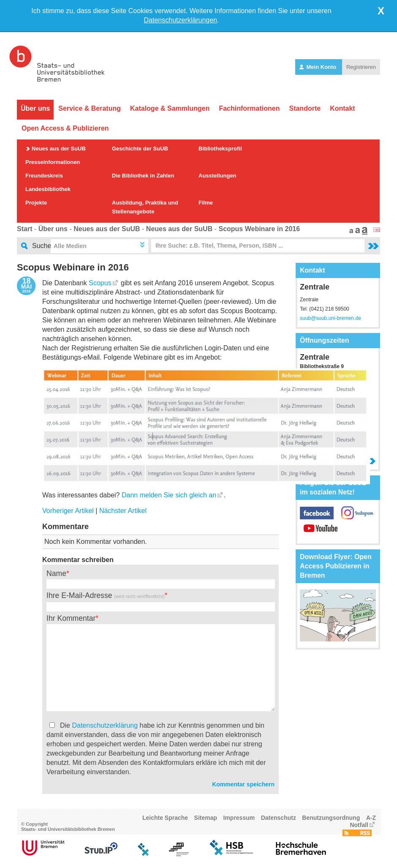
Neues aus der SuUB (59, 149)
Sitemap (206, 818)
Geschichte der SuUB (140, 149)
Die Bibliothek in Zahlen (143, 176)
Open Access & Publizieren (65, 128)
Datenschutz (279, 818)
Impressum (239, 818)
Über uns (35, 108)
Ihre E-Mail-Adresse (105, 595)
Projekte (36, 203)
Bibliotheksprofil (220, 149)
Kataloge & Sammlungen (170, 108)
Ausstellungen (218, 176)
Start (24, 229)
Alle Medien (70, 246)
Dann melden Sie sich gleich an (169, 495)
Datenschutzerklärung (105, 725)
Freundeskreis (44, 176)
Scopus (100, 283)
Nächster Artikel (123, 511)
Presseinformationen (53, 162)
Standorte (305, 108)
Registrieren (361, 67)
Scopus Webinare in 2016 (259, 229)
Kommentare (65, 527)
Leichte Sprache (165, 818)
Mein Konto (319, 67)
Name (56, 573)
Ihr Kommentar (71, 618)
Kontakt (343, 108)
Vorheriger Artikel (68, 511)
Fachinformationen (249, 108)
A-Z (371, 818)
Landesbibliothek (48, 189)
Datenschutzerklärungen (181, 20)
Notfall (359, 825)
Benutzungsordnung (331, 818)
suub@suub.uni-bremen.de (330, 318)
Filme (206, 203)
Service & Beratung (90, 108)
